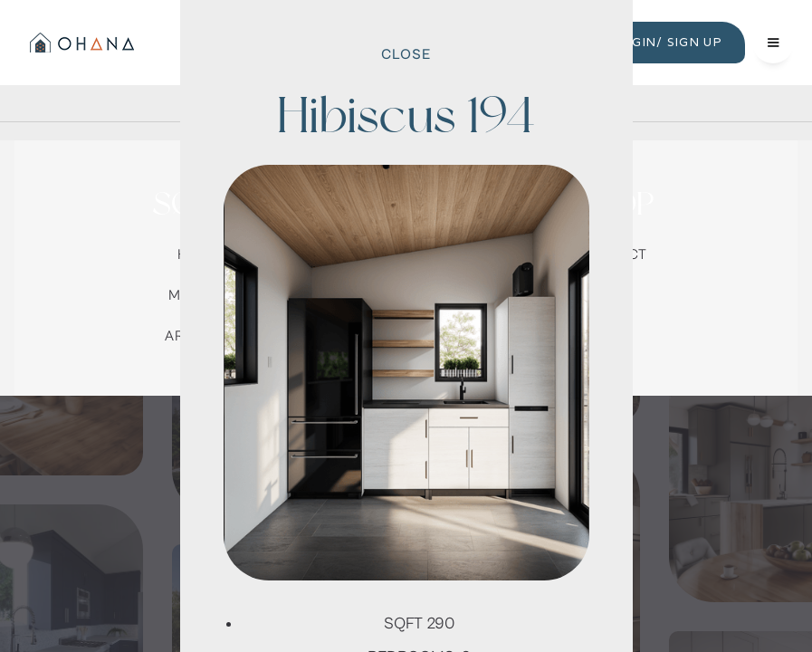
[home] (80, 43)
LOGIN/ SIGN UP (668, 42)
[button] (773, 43)
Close (406, 54)
